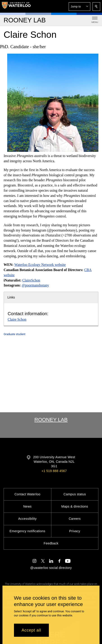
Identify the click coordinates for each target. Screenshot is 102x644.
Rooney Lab (51, 420)
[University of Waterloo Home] (16, 6)
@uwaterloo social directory (51, 568)
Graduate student (15, 334)
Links (11, 297)
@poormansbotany (35, 285)
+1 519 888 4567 (54, 471)
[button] (79, 7)
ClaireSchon (31, 280)
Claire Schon (17, 319)
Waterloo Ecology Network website (40, 265)
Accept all (31, 630)
